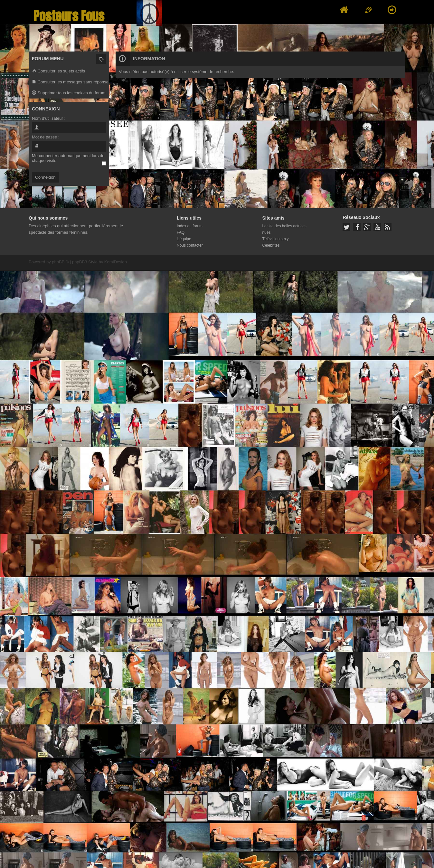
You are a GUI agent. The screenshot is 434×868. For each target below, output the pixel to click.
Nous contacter (190, 245)
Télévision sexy (275, 239)
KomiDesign (116, 262)
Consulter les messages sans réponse (70, 82)
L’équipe (184, 239)
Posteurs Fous (69, 16)
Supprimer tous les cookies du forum (69, 93)
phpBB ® (60, 262)
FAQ (181, 232)
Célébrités (271, 245)
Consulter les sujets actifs (58, 71)
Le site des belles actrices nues (284, 229)
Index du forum (190, 226)
